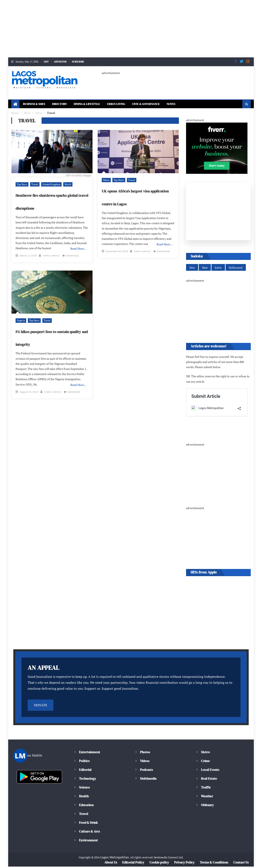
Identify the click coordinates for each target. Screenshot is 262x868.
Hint (205, 268)
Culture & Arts (89, 833)
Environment (88, 842)
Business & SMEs (36, 104)
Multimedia (148, 780)
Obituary (207, 806)
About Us (110, 864)
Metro (106, 180)
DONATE (41, 706)
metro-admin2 (51, 253)
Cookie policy (159, 864)
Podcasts (146, 771)
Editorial (85, 771)
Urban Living (128, 104)
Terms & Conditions (214, 864)
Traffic (206, 789)
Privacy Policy (184, 864)
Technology (87, 780)
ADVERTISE (61, 61)
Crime (205, 762)
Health (84, 797)
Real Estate (209, 780)
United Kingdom (49, 185)
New (192, 268)
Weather (207, 797)
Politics (84, 762)
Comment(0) (25, 258)
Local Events (210, 771)
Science (85, 789)
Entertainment (90, 753)
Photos (145, 753)
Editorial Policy (133, 864)
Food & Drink (89, 824)
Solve (218, 268)
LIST (46, 61)
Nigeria (20, 322)
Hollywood (235, 268)
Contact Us (241, 864)
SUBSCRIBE (80, 61)
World (65, 185)
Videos (145, 762)
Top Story (22, 185)
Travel (34, 185)
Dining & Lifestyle (95, 104)
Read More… (79, 249)
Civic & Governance (162, 104)
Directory (64, 104)
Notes (190, 104)
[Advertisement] (123, 29)
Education (86, 806)
